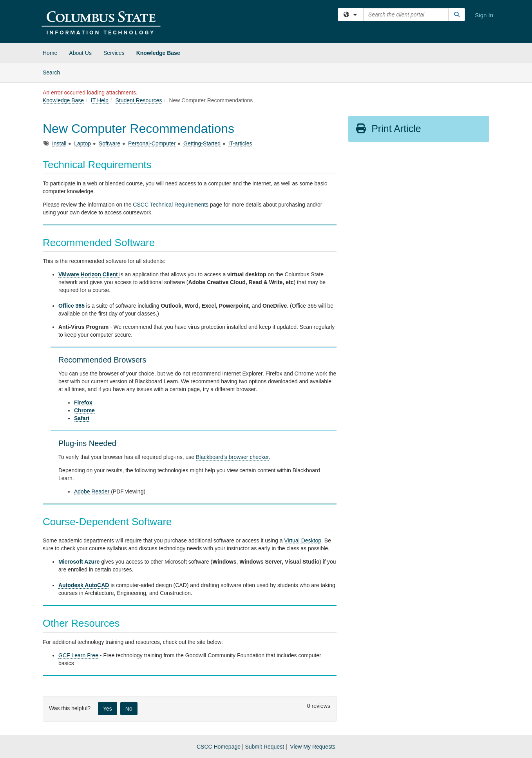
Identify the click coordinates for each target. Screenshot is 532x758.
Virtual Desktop (303, 540)
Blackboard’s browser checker (232, 457)
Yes (108, 709)
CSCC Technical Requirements (171, 205)
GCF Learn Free (78, 655)
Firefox (83, 403)
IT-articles (240, 143)
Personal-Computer (152, 143)
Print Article (388, 129)
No (129, 709)
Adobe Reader (92, 491)
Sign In (484, 15)
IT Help (100, 100)
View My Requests (313, 747)
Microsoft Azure (79, 562)
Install (59, 143)
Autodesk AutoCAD (84, 585)
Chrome (84, 410)
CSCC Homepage (219, 747)
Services (114, 53)
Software (109, 143)
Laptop (82, 143)
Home (50, 53)
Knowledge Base (158, 53)
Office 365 (71, 306)
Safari (82, 418)
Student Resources (139, 100)
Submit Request (264, 747)
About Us (80, 53)
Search (54, 72)
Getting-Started (202, 143)
